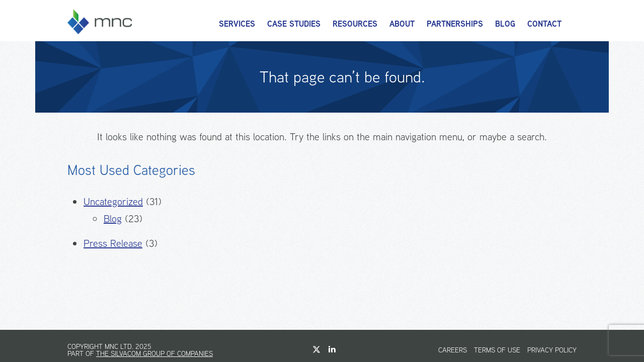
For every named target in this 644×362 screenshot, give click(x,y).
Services (237, 24)
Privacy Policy (552, 350)
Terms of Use (497, 350)
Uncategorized (113, 201)
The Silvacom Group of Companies (154, 353)
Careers (453, 350)
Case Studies (294, 24)
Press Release (113, 243)
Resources (355, 24)
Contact (544, 24)
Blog (505, 24)
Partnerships (455, 24)
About (402, 24)
